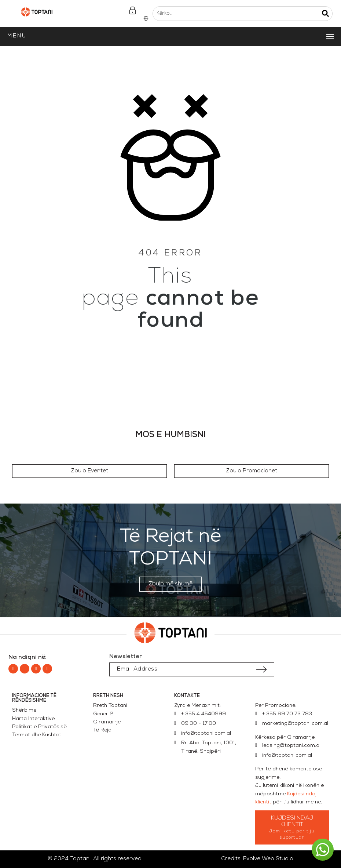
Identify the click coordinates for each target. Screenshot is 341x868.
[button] (89, 471)
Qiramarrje (107, 722)
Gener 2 (105, 714)
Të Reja (102, 730)
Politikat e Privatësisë (39, 727)
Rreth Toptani (110, 706)
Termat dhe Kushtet (37, 735)
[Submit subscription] (261, 669)
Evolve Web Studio (268, 859)
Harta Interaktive (33, 719)
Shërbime (24, 710)
